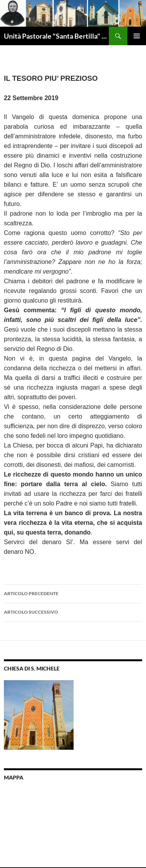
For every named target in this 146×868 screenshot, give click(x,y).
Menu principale (137, 36)
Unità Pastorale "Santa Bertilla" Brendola (56, 36)
